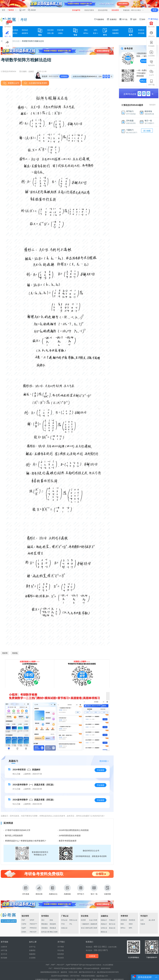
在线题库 (115, 30)
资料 (142, 19)
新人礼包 (151, 24)
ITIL (71, 924)
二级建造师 (93, 924)
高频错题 (67, 890)
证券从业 (104, 928)
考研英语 (132, 920)
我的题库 (152, 105)
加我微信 (64, 76)
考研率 (5, 653)
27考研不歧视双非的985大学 (18, 830)
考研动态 (25, 30)
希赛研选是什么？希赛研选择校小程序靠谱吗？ (26, 841)
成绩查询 (25, 33)
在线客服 (92, 956)
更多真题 (103, 761)
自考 (142, 920)
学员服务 (151, 44)
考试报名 (15, 30)
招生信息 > (17, 41)
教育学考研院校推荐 (68, 841)
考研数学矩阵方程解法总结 (33, 41)
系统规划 (44, 928)
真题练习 (13, 761)
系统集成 (53, 928)
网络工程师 (54, 932)
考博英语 (124, 920)
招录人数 (51, 33)
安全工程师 (85, 928)
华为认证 (64, 920)
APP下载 (151, 83)
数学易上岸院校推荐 (14, 836)
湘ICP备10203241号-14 (87, 972)
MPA (96, 30)
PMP (23, 920)
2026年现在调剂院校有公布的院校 (74, 830)
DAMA (24, 932)
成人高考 (152, 920)
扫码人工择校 (145, 81)
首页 (4, 10)
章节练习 (81, 890)
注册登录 (4, 947)
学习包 (123, 19)
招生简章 (51, 30)
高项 (51, 920)
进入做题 (147, 131)
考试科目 (141, 30)
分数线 (60, 33)
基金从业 (112, 928)
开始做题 (100, 770)
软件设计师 (45, 932)
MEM (131, 924)
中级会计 (112, 920)
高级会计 (104, 924)
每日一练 (94, 890)
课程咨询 (151, 34)
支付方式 (4, 954)
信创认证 (64, 928)
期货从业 (104, 932)
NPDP (32, 920)
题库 (133, 19)
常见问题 (61, 950)
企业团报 (151, 53)
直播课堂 (112, 19)
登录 (155, 10)
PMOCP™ (33, 924)
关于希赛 (61, 947)
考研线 (15, 653)
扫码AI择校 (145, 61)
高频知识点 (53, 890)
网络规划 (44, 924)
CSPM (24, 924)
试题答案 (107, 890)
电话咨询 (151, 63)
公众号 (151, 73)
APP (22, 10)
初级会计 (104, 920)
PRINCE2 (33, 928)
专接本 (143, 924)
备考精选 (8, 24)
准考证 (15, 33)
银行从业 (112, 924)
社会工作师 (93, 920)
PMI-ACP (33, 932)
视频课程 (99, 19)
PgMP (24, 928)
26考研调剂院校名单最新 (70, 836)
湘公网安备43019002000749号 (108, 972)
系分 (43, 920)
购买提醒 (4, 958)
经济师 (83, 920)
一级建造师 (85, 924)
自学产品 (32, 947)
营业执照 (61, 958)
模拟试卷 (39, 890)
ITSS (63, 924)
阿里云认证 (73, 920)
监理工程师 (93, 928)
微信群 (32, 10)
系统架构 (53, 924)
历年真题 (141, 33)
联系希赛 (61, 954)
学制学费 (60, 30)
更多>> (96, 33)
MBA (86, 30)
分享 (8, 44)
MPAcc (86, 33)
